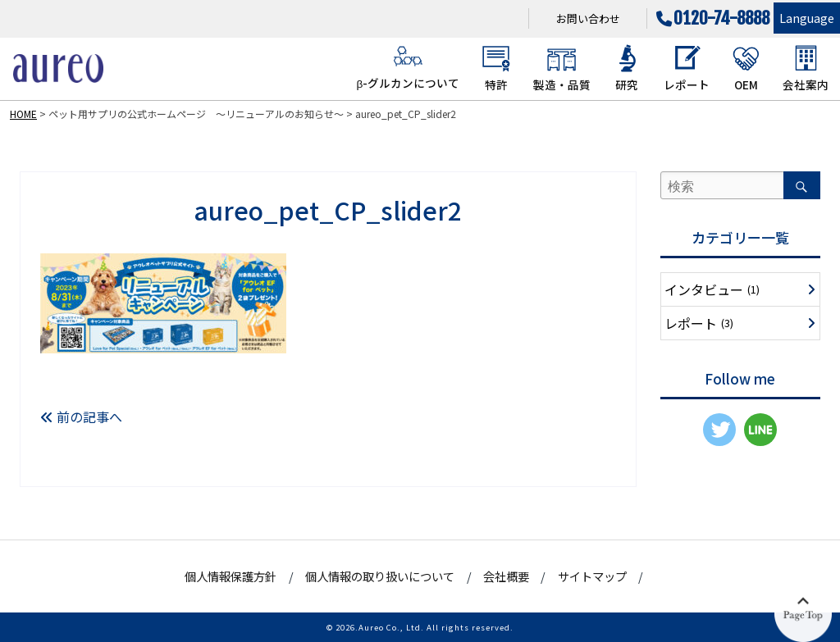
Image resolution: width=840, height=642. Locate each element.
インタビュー (712, 289)
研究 (627, 68)
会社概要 (506, 576)
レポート (687, 68)
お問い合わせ (588, 18)
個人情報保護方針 (231, 576)
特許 (496, 68)
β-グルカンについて (408, 67)
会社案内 (806, 68)
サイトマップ (592, 576)
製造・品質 (562, 68)
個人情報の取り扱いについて (380, 576)
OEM (746, 68)
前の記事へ (81, 417)
